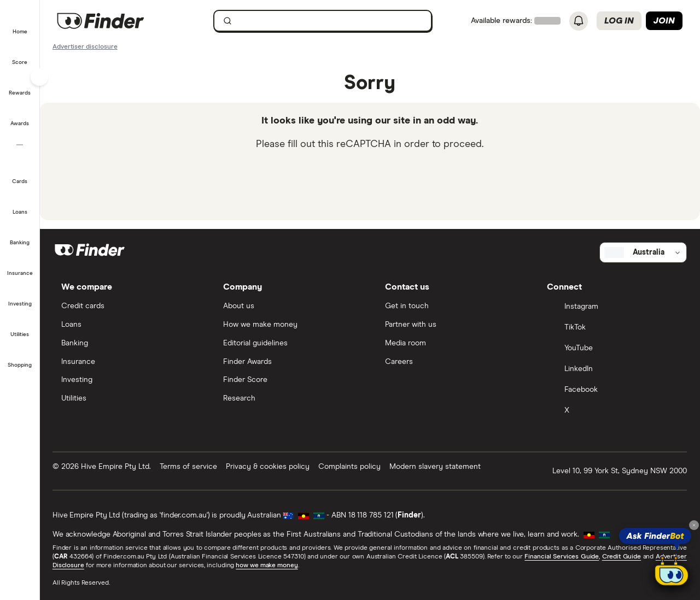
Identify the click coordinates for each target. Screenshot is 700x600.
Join (664, 21)
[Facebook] (613, 390)
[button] (20, 24)
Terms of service (189, 466)
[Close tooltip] (694, 525)
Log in (619, 21)
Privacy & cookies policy (268, 466)
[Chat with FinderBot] (672, 574)
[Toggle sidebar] (39, 77)
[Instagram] (613, 307)
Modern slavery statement (436, 466)
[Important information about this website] (86, 46)
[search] (329, 23)
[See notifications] (579, 21)
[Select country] (644, 252)
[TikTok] (613, 328)
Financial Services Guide (562, 556)
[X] (613, 411)
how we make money (267, 565)
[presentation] (370, 183)
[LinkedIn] (613, 369)
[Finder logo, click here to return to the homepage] (116, 21)
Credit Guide (622, 556)
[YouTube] (613, 349)
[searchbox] (323, 21)
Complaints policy (350, 466)
